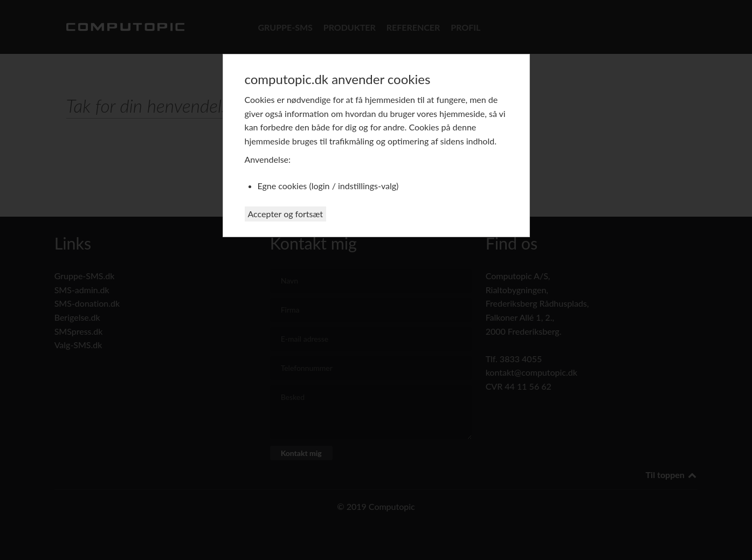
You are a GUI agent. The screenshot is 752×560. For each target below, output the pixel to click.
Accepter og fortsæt (286, 214)
